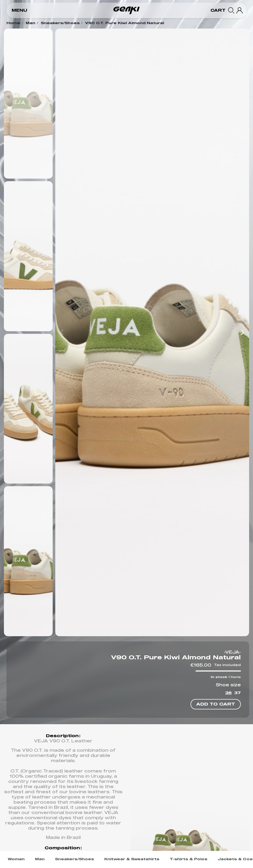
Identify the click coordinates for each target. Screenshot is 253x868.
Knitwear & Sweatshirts (132, 859)
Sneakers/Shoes (60, 23)
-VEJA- (232, 652)
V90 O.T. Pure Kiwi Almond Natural (125, 23)
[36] (228, 694)
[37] (238, 694)
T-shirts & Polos (189, 859)
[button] (19, 11)
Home (13, 23)
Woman (16, 859)
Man (30, 23)
